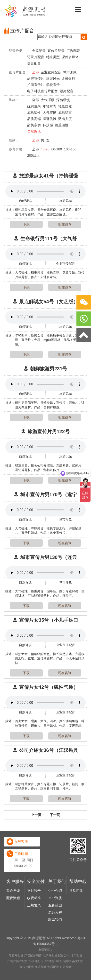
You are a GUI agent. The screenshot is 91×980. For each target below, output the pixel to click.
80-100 (57, 149)
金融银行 (68, 78)
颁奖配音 (66, 91)
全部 (35, 72)
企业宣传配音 (51, 72)
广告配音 (73, 51)
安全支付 (36, 964)
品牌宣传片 (36, 78)
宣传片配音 (56, 51)
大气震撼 (50, 113)
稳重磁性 (62, 125)
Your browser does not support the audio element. (45, 191)
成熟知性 (34, 113)
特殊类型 (53, 57)
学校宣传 (53, 85)
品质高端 (34, 119)
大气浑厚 (48, 100)
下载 (26, 224)
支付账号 (34, 973)
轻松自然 (65, 106)
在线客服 (21, 924)
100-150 (70, 149)
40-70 (45, 149)
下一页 (55, 824)
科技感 (48, 125)
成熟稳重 (65, 113)
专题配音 (39, 51)
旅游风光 (53, 78)
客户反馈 (13, 973)
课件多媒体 (70, 57)
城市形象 (70, 72)
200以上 (33, 155)
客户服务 (15, 964)
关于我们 (57, 964)
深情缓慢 (63, 100)
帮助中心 (78, 964)
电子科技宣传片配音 (42, 91)
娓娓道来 (34, 106)
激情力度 (65, 119)
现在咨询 (65, 224)
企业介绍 (55, 973)
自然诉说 (34, 131)
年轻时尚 (50, 106)
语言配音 (34, 63)
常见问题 (76, 973)
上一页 (36, 824)
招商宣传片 (36, 85)
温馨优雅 (50, 119)
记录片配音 (36, 57)
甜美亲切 (34, 125)
